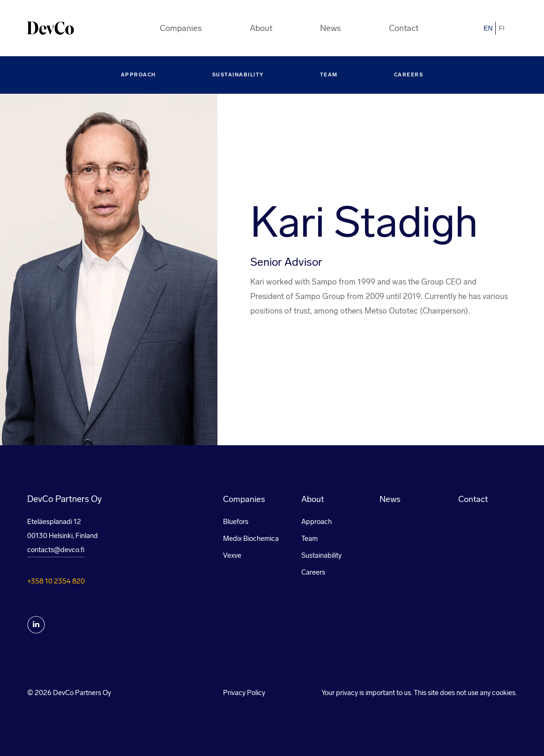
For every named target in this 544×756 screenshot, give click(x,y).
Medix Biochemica (251, 539)
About (261, 28)
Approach (138, 75)
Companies (181, 28)
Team (329, 75)
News (331, 28)
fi (501, 28)
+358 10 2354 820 (56, 581)
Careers (409, 75)
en (488, 28)
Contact (404, 28)
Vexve (232, 555)
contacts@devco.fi (56, 550)
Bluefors (236, 522)
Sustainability (238, 75)
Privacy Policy (244, 693)
